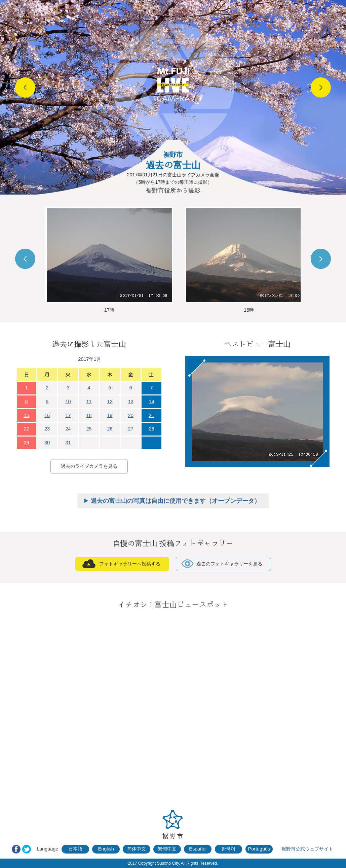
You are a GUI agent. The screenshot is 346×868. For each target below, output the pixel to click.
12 (110, 402)
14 (151, 402)
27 (131, 429)
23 (47, 429)
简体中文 (137, 849)
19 (110, 415)
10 (68, 402)
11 (89, 402)
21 (151, 415)
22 (27, 429)
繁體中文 (167, 849)
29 (27, 443)
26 (110, 429)
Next (321, 88)
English (106, 849)
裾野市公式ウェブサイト (307, 849)
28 (151, 429)
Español (198, 849)
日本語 (75, 849)
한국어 (228, 849)
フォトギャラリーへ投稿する (130, 564)
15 (27, 415)
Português (259, 849)
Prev (25, 88)
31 (68, 443)
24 (68, 429)
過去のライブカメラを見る (89, 466)
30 (47, 443)
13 (131, 402)
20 (131, 415)
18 (89, 415)
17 (68, 415)
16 (47, 415)
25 (89, 429)
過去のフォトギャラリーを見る (229, 564)
